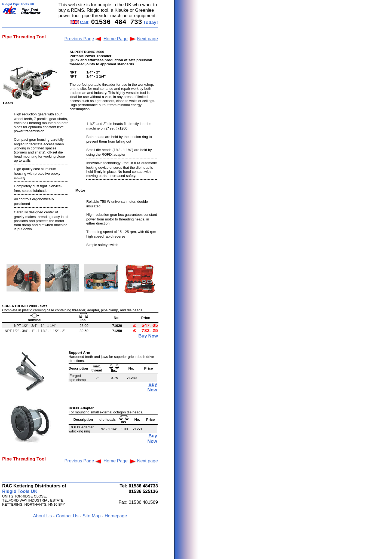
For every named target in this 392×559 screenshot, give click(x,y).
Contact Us (67, 516)
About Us (42, 516)
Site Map (91, 516)
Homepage (116, 516)
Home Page (116, 39)
